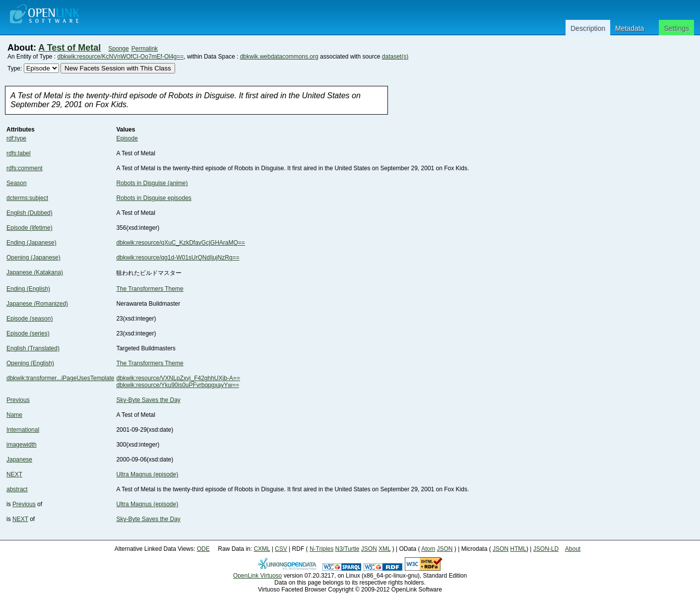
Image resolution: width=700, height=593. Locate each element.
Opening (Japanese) (33, 258)
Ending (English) (28, 289)
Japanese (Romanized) (37, 304)
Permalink (145, 49)
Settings (676, 28)
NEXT (14, 474)
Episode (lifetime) (30, 228)
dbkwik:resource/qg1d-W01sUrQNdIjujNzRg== (178, 258)
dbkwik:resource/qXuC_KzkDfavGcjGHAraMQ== (180, 243)
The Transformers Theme (150, 289)
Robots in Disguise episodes (154, 198)
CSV (281, 549)
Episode (127, 138)
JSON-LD (546, 549)
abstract (17, 489)
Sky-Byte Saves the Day (148, 400)
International (23, 430)
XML (384, 549)
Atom (428, 549)
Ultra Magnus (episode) (147, 474)
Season (17, 183)
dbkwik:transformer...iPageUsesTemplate (60, 378)
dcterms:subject (27, 198)
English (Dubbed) (30, 213)
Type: (15, 68)
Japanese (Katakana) (35, 272)
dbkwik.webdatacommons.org (279, 57)
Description (588, 28)
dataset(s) (395, 57)
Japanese (19, 460)
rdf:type (16, 138)
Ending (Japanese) (32, 243)
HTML (518, 549)
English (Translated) (33, 348)
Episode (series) (28, 333)
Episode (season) (30, 319)
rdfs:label (19, 153)
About (573, 549)
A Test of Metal (69, 48)
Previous (18, 400)
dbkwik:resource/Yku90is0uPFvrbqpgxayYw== (177, 385)
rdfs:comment (25, 168)
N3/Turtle (347, 549)
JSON (369, 549)
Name (14, 415)
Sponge (118, 49)
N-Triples (321, 549)
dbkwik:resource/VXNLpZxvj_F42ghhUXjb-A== (178, 378)
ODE (203, 549)
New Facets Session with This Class (118, 68)
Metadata (630, 28)
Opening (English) (30, 363)
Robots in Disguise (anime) (152, 183)
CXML (262, 549)
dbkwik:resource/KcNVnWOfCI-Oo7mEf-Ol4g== (121, 57)
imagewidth (22, 445)
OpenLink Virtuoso (258, 576)
